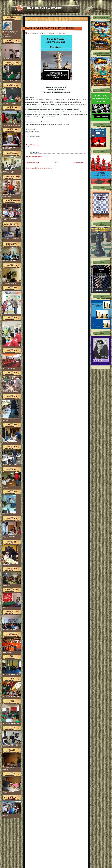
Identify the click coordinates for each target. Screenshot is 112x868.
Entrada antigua (78, 163)
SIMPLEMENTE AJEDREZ (44, 8)
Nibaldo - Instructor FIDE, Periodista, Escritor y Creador (12, 33)
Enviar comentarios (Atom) (44, 168)
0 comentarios (35, 145)
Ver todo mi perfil (7, 36)
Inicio (56, 162)
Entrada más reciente (33, 163)
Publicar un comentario (34, 157)
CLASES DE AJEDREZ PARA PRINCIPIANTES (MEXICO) (50, 28)
